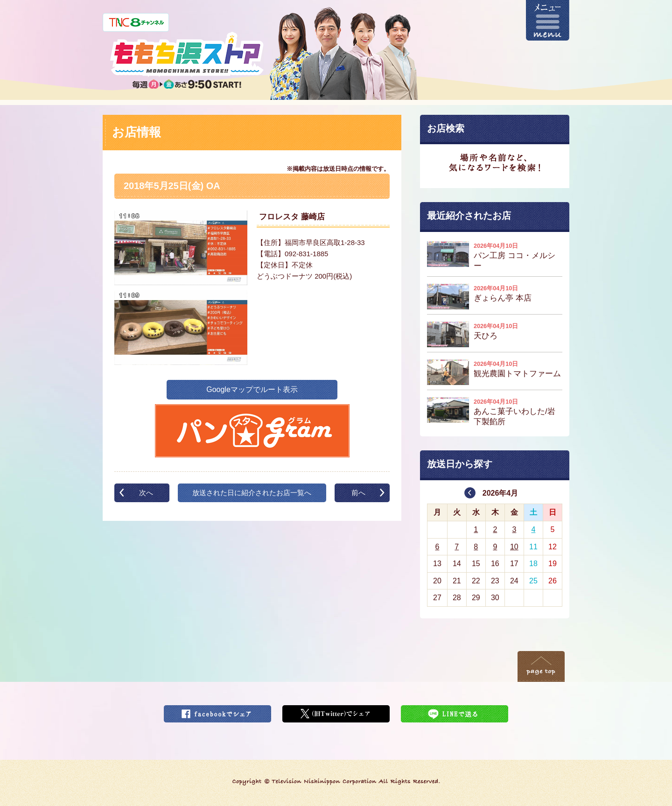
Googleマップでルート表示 (252, 389)
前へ (358, 493)
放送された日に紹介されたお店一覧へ (252, 493)
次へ (146, 493)
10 (514, 547)
